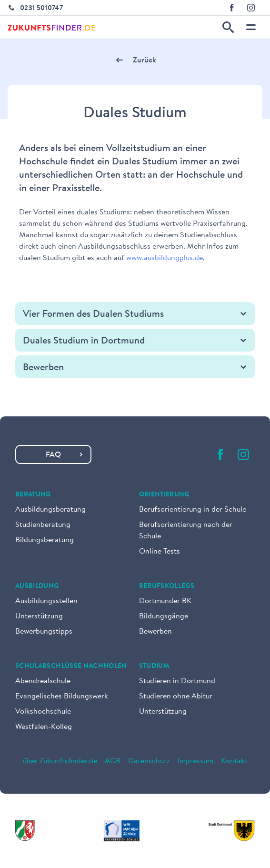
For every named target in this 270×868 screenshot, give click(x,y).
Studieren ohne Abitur (176, 696)
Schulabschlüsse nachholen (71, 666)
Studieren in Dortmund (177, 681)
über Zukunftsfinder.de (60, 761)
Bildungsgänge (164, 616)
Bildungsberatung (45, 540)
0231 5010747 (41, 9)
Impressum (195, 761)
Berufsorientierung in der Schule (193, 510)
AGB (113, 761)
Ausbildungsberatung (50, 510)
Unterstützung (39, 616)
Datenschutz (149, 761)
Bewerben (155, 632)
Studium (154, 666)
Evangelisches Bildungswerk (62, 696)
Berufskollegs (167, 586)
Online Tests (160, 552)
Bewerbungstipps (44, 632)
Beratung (33, 495)
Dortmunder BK (165, 601)
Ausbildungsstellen (46, 601)
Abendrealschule (43, 681)
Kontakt (234, 761)
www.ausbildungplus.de (165, 258)
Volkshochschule (43, 712)
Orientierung (164, 495)
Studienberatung (43, 525)
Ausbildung (37, 586)
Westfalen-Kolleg (44, 727)
